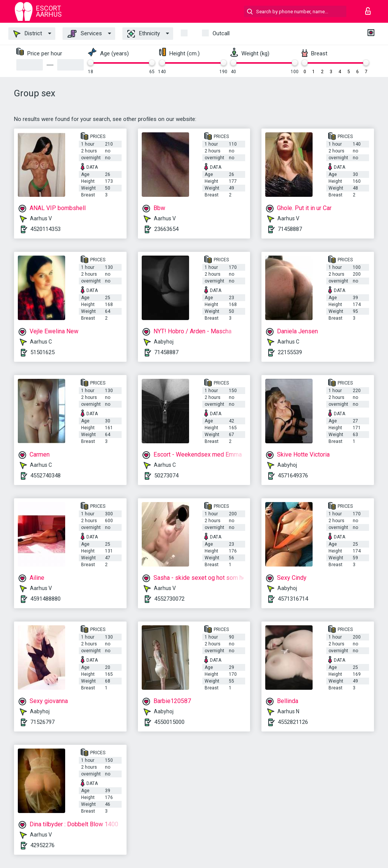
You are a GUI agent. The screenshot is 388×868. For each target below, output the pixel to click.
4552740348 (45, 476)
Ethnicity (144, 34)
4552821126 (293, 722)
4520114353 (45, 229)
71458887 (290, 229)
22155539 (290, 352)
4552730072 (169, 599)
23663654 (166, 229)
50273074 (166, 476)
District (28, 34)
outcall (221, 33)
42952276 (42, 845)
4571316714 (293, 599)
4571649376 (293, 476)
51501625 (42, 352)
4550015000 (169, 722)
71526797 (42, 722)
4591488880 (45, 599)
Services (85, 34)
